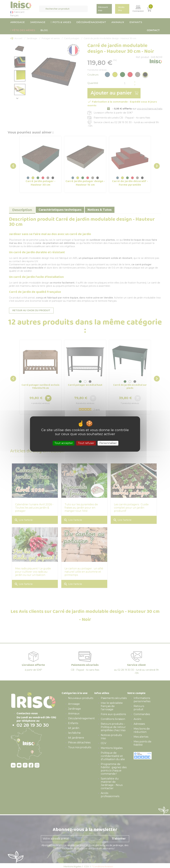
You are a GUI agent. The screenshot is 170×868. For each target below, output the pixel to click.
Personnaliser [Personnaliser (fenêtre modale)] (108, 443)
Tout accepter (64, 443)
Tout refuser (86, 443)
